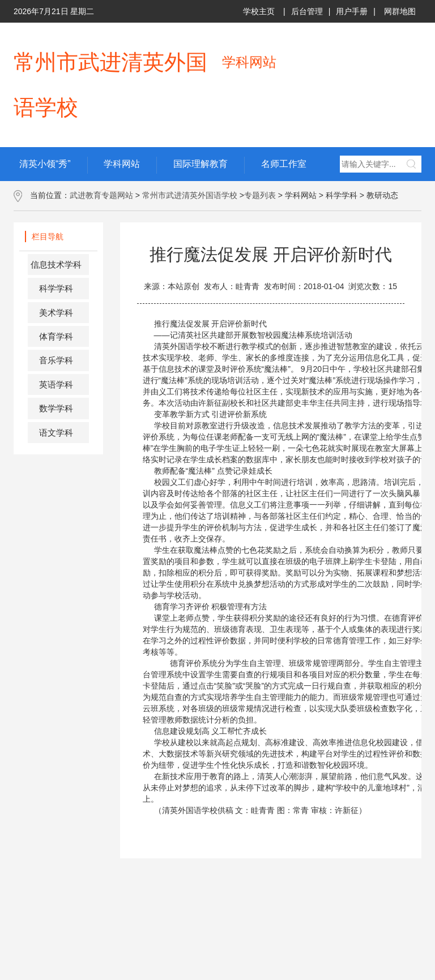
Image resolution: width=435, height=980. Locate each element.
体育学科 (56, 336)
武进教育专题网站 (101, 195)
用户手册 (352, 11)
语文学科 (56, 433)
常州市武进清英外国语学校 (190, 195)
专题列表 (260, 195)
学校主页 (259, 11)
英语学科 (56, 384)
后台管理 (307, 11)
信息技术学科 (56, 265)
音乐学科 (56, 360)
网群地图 (400, 11)
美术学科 (56, 313)
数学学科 (56, 408)
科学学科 (56, 288)
